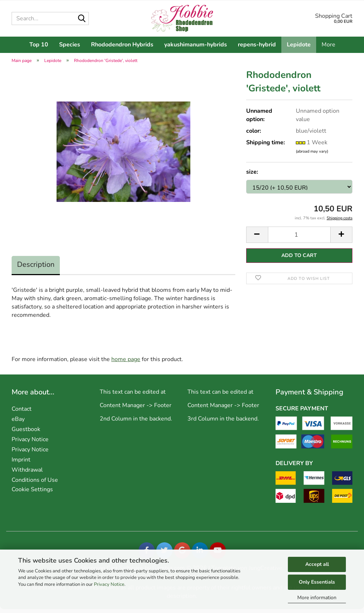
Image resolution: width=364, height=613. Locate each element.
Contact (22, 413)
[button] (257, 239)
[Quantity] (299, 239)
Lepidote (299, 45)
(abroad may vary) (312, 155)
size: (252, 176)
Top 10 (39, 45)
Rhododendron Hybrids (122, 45)
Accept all (317, 564)
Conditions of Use (35, 484)
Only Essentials (317, 582)
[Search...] (82, 19)
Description (36, 268)
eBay (18, 423)
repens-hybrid (257, 45)
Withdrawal (27, 474)
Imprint (21, 464)
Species (70, 45)
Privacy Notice (109, 584)
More (328, 45)
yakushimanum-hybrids (196, 45)
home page (126, 363)
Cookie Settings (32, 493)
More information (317, 598)
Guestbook (26, 433)
